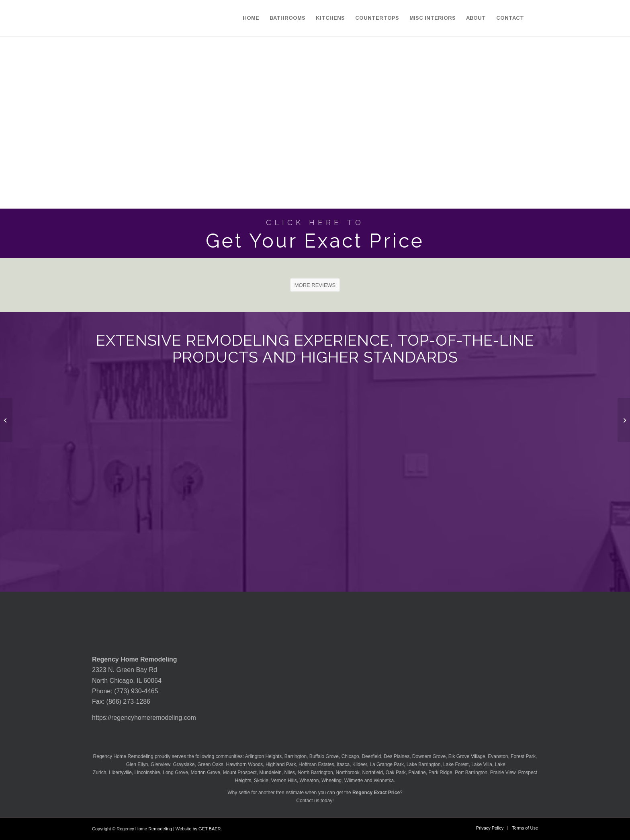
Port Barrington (471, 772)
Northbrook (347, 772)
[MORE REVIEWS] (315, 285)
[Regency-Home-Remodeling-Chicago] (48, 18)
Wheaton (309, 781)
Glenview (161, 764)
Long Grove (175, 772)
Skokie (261, 781)
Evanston (498, 756)
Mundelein (270, 772)
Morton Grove (206, 772)
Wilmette (354, 781)
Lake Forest (456, 764)
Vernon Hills (284, 781)
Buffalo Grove (324, 756)
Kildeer (360, 764)
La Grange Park (387, 764)
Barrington (296, 756)
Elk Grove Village (467, 756)
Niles (289, 772)
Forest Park (523, 756)
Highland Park (281, 764)
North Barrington (315, 772)
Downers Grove (429, 756)
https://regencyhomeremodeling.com (144, 718)
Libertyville (120, 772)
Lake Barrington (424, 764)
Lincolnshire (147, 772)
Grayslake (184, 764)
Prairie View (503, 772)
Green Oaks (210, 764)
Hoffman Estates (316, 764)
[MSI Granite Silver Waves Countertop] (6, 420)
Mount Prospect (240, 772)
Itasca (343, 764)
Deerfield (371, 756)
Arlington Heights (263, 756)
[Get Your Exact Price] (315, 233)
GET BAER (210, 829)
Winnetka (384, 781)
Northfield (373, 772)
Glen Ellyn (136, 764)
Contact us (308, 801)
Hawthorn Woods (245, 764)
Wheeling (331, 781)
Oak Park (396, 772)
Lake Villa (482, 764)
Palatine (417, 772)
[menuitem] (251, 18)
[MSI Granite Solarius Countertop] (624, 420)
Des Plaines (397, 756)
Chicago (350, 756)
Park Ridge (440, 772)
